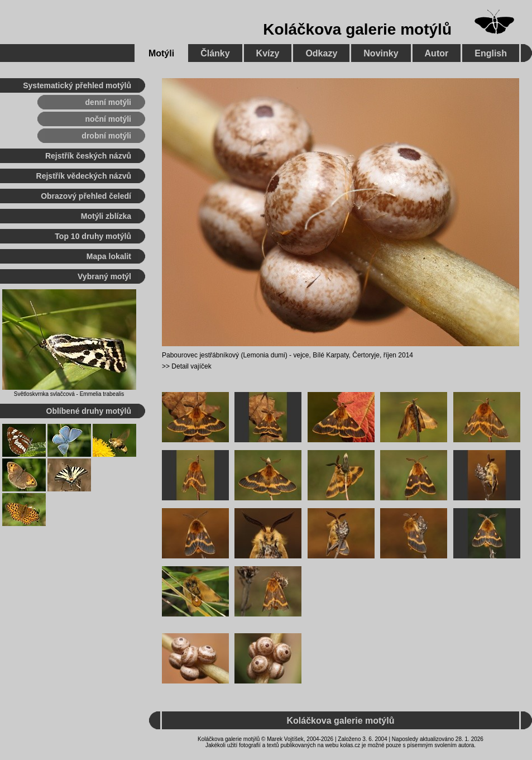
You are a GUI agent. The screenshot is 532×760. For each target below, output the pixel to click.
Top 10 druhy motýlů (93, 236)
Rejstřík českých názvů (88, 156)
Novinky (381, 53)
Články (215, 53)
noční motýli (108, 119)
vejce (301, 355)
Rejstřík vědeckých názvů (84, 176)
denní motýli (108, 102)
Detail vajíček (191, 366)
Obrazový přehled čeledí (86, 196)
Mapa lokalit (109, 256)
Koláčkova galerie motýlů (357, 29)
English (491, 53)
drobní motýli (106, 136)
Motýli (161, 53)
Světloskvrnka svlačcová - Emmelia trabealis (69, 394)
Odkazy (321, 53)
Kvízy (268, 53)
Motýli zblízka (106, 216)
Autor (437, 53)
